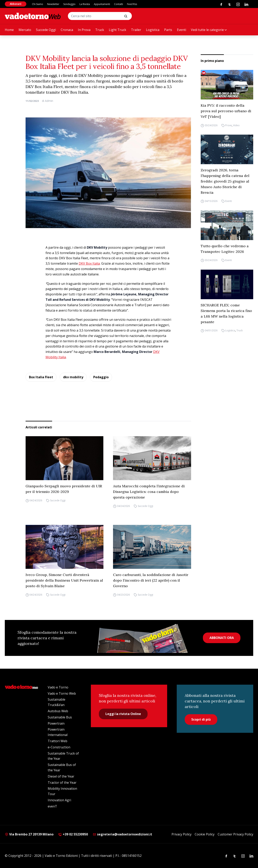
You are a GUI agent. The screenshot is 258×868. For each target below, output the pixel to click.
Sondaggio (69, 4)
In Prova (84, 30)
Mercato (25, 30)
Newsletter (53, 4)
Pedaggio (101, 377)
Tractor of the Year (62, 783)
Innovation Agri (59, 800)
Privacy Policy (182, 834)
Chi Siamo (38, 4)
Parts (168, 30)
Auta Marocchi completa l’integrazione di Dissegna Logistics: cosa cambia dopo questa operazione (149, 492)
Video (236, 125)
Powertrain (56, 723)
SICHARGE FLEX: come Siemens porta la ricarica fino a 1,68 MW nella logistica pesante (226, 313)
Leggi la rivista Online (123, 714)
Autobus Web (58, 711)
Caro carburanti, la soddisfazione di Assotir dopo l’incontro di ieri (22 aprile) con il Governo (151, 580)
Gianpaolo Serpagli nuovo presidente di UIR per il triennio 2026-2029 (64, 489)
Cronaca (67, 30)
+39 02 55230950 (73, 834)
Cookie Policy (205, 834)
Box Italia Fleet (41, 377)
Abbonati (16, 4)
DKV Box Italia (89, 263)
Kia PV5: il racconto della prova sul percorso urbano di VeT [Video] (226, 111)
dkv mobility (73, 377)
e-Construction (59, 747)
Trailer (136, 30)
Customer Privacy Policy (235, 834)
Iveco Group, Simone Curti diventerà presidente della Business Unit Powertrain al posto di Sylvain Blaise (64, 580)
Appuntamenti (102, 4)
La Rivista (85, 4)
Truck (100, 30)
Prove (229, 125)
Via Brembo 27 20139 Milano (29, 834)
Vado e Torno (58, 687)
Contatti (119, 4)
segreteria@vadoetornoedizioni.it (122, 834)
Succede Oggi (46, 30)
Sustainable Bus (60, 717)
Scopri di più (201, 719)
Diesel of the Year (61, 776)
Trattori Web (58, 741)
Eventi (182, 30)
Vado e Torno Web (62, 693)
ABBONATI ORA (222, 638)
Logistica (153, 30)
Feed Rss (132, 4)
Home (9, 30)
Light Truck (118, 30)
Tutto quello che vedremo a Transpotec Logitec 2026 (225, 249)
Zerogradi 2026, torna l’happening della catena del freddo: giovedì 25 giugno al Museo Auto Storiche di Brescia (225, 181)
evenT (52, 806)
